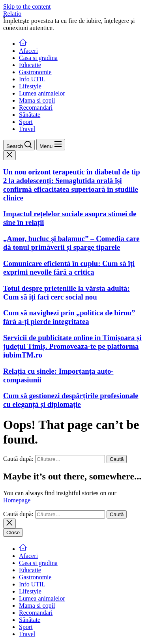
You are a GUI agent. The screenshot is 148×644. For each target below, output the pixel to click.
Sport (26, 122)
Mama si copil (37, 100)
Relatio (12, 14)
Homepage (17, 500)
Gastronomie (35, 72)
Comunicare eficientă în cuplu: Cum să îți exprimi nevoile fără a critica (69, 268)
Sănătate (30, 115)
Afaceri (28, 51)
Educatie (30, 65)
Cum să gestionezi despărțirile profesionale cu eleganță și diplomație (71, 400)
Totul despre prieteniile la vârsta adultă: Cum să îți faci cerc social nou (67, 293)
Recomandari (36, 108)
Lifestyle (30, 86)
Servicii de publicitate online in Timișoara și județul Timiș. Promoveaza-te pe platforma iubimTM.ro (72, 346)
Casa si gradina (38, 58)
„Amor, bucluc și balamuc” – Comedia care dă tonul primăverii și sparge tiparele (71, 243)
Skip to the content (27, 7)
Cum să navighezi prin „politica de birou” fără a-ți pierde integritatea (69, 317)
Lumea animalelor (42, 93)
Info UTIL (32, 79)
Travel (27, 129)
